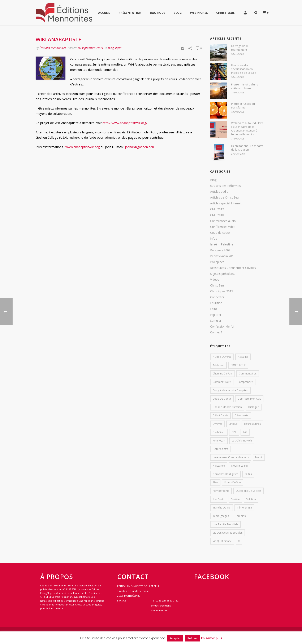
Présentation (130, 13)
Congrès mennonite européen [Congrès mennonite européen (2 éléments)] (230, 390)
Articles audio (219, 192)
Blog (178, 13)
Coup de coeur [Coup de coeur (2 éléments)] (222, 399)
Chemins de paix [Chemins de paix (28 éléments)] (223, 374)
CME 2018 (217, 215)
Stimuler (216, 321)
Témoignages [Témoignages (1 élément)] (221, 516)
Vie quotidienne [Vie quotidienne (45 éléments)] (222, 541)
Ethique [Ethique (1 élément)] (233, 424)
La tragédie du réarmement (240, 48)
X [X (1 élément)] (239, 541)
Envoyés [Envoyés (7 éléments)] (217, 424)
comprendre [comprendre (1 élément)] (245, 382)
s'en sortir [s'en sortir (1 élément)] (219, 499)
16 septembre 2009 (90, 48)
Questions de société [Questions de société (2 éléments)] (248, 491)
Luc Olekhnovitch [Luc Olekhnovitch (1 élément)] (242, 441)
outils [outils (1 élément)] (248, 474)
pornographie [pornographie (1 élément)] (221, 491)
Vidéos (215, 280)
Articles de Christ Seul (225, 197)
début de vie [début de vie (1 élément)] (220, 415)
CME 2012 (217, 209)
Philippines (217, 262)
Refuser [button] (193, 638)
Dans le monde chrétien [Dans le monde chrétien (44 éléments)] (227, 407)
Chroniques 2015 (222, 291)
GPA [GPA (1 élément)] (234, 432)
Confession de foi (222, 327)
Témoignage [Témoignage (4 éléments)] (244, 508)
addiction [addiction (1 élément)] (218, 365)
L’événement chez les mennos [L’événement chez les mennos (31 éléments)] (231, 457)
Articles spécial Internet (226, 203)
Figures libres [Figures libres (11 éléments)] (252, 424)
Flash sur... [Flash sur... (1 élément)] (219, 432)
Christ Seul (225, 13)
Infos (118, 48)
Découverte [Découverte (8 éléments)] (242, 415)
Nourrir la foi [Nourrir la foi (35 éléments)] (240, 466)
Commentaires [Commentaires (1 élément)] (248, 374)
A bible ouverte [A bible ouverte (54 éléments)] (222, 357)
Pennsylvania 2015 (223, 256)
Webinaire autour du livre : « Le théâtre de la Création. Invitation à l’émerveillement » (247, 129)
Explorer (216, 315)
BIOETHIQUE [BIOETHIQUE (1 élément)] (238, 365)
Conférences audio (223, 221)
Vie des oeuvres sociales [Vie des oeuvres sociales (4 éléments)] (228, 533)
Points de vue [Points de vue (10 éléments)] (233, 482)
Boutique (158, 13)
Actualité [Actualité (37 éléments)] (243, 357)
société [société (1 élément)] (235, 499)
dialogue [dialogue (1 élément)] (254, 407)
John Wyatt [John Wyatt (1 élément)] (219, 441)
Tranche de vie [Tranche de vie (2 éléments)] (222, 508)
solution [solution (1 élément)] (251, 499)
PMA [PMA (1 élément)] (215, 482)
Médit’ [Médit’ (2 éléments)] (259, 457)
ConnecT (216, 332)
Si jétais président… (223, 274)
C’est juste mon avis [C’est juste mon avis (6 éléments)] (249, 399)
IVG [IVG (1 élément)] (245, 432)
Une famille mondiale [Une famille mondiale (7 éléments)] (225, 524)
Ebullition (216, 303)
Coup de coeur (220, 233)
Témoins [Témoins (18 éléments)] (240, 516)
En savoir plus (212, 638)
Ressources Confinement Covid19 (233, 268)
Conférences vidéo (223, 227)
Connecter (217, 297)
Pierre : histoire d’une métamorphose (245, 86)
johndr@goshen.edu (139, 147)
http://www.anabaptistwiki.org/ (125, 123)
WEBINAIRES (199, 13)
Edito (214, 309)
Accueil (104, 13)
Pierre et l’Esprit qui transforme (243, 106)
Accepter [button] (175, 638)
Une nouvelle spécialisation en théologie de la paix (244, 69)
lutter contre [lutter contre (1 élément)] (221, 449)
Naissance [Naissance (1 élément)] (219, 466)
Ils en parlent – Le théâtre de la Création (247, 148)
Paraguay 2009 (220, 250)
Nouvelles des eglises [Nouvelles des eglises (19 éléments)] (225, 474)
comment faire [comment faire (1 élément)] (222, 382)
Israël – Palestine (222, 244)
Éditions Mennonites (53, 48)
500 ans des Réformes (225, 186)
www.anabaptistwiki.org (83, 147)
